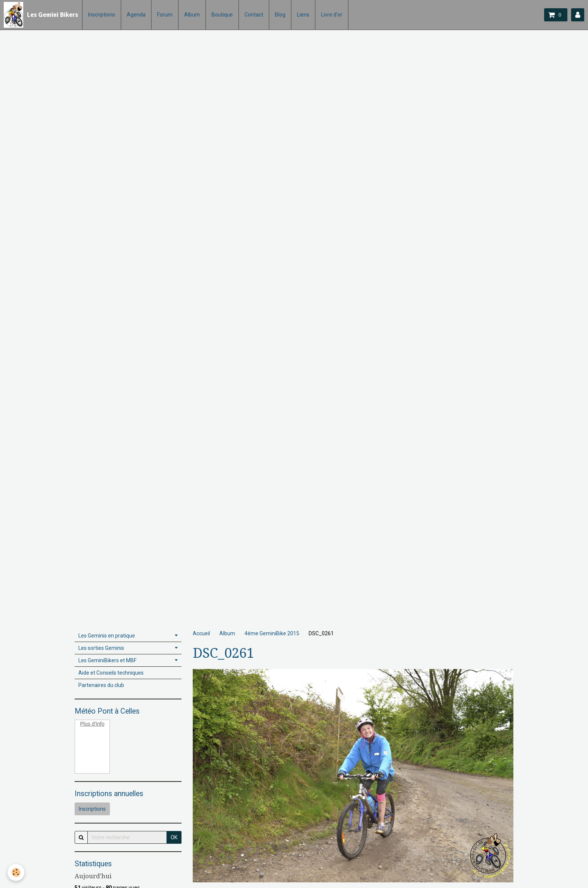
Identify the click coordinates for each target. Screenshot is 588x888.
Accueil (201, 633)
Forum (165, 15)
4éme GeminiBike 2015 (272, 633)
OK (174, 837)
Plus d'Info (92, 724)
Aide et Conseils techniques (111, 673)
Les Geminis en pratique (107, 636)
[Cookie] (16, 872)
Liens (303, 15)
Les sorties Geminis (101, 648)
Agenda (136, 15)
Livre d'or (332, 15)
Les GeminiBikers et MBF (107, 660)
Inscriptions (102, 15)
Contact (254, 15)
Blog (280, 15)
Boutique (222, 15)
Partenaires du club (101, 685)
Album (192, 15)
